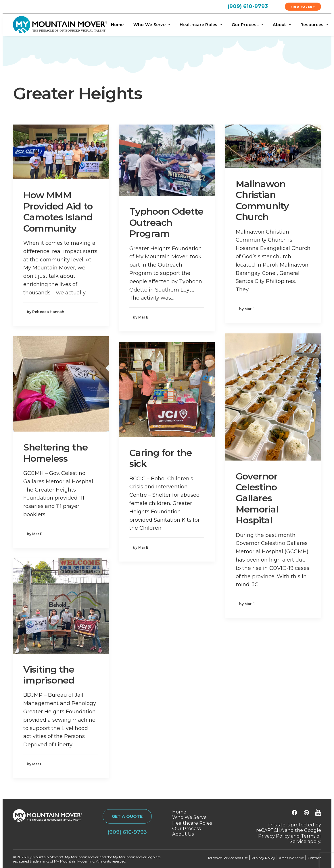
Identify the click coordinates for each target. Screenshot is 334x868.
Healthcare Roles (201, 25)
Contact (314, 858)
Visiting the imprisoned (49, 675)
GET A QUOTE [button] (127, 816)
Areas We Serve (291, 858)
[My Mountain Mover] (60, 25)
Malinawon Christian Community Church (262, 200)
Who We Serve (152, 25)
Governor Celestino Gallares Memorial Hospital (257, 498)
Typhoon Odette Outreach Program (166, 222)
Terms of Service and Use (228, 858)
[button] (61, 152)
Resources (314, 25)
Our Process (247, 25)
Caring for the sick (161, 458)
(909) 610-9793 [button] (127, 832)
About (282, 25)
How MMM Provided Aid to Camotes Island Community (58, 211)
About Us (183, 834)
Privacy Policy (274, 836)
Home (117, 25)
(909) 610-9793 (248, 6)
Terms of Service (305, 839)
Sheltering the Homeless (55, 453)
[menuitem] (255, 6)
